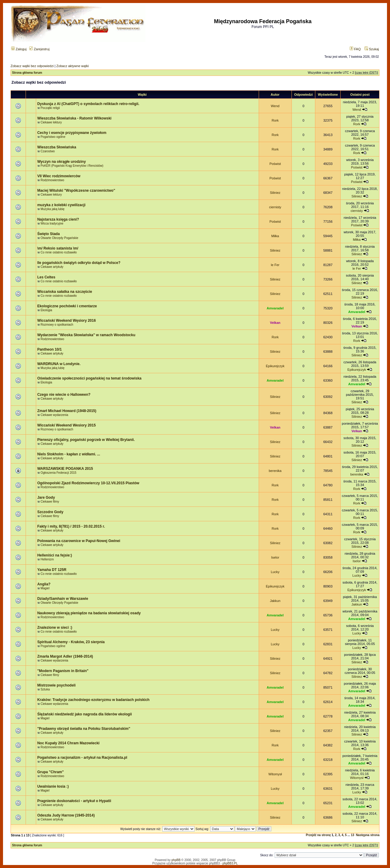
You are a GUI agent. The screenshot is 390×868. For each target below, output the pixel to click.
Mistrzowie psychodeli (56, 685)
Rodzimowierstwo (52, 180)
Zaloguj (19, 49)
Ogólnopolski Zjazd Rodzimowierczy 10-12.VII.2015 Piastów (88, 483)
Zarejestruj (39, 49)
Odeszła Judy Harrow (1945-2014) (66, 815)
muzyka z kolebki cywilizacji (61, 205)
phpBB (176, 860)
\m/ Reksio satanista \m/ (58, 248)
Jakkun (275, 601)
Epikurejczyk (275, 366)
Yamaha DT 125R (52, 570)
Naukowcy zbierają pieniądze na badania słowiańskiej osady (89, 613)
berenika (275, 471)
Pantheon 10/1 (50, 349)
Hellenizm (47, 559)
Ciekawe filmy (50, 502)
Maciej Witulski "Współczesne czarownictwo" (76, 191)
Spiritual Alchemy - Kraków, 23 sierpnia (71, 642)
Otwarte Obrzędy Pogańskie (59, 238)
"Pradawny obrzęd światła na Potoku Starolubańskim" (84, 729)
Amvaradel (275, 308)
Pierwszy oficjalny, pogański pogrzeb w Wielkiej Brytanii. (86, 440)
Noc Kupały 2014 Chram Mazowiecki (69, 743)
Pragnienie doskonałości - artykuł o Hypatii (74, 801)
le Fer (275, 265)
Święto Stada (49, 234)
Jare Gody (46, 498)
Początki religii (50, 108)
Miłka (275, 236)
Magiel (45, 588)
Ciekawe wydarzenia (55, 415)
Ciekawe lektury (51, 122)
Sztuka (45, 689)
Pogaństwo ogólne (53, 137)
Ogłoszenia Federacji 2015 (59, 473)
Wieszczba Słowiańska (57, 147)
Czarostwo (48, 151)
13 (353, 835)
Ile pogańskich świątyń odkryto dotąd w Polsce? (79, 263)
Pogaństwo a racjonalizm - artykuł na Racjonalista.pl (82, 758)
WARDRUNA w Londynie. (59, 364)
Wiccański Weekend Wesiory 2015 (67, 425)
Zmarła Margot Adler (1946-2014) (65, 656)
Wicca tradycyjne (52, 223)
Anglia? (44, 584)
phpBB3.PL (230, 863)
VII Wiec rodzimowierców (59, 176)
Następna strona (368, 835)
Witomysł (275, 774)
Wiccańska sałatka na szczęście (65, 292)
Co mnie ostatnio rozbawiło (59, 252)
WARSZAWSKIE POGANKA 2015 (65, 469)
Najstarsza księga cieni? (58, 219)
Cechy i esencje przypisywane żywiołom (72, 133)
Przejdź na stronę (318, 835)
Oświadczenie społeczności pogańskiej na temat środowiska (89, 378)
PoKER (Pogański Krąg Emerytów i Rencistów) (72, 166)
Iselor (275, 557)
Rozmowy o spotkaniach (57, 325)
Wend (275, 106)
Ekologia (46, 310)
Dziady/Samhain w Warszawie (63, 599)
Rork (275, 120)
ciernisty (275, 207)
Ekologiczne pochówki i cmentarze (67, 306)
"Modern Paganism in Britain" (63, 671)
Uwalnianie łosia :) (53, 786)
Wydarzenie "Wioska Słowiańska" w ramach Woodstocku (86, 335)
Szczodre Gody (50, 512)
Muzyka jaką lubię (53, 209)
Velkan (275, 323)
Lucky (275, 572)
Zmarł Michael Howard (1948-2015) (67, 411)
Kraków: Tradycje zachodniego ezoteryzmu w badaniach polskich (94, 700)
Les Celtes (46, 277)
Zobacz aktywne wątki (73, 66)
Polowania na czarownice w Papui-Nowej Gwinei (79, 541)
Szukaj (372, 49)
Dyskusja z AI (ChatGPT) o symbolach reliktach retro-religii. (88, 104)
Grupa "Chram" (51, 772)
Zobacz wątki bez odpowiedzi (32, 66)
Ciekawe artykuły (52, 267)
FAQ (355, 49)
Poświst (275, 164)
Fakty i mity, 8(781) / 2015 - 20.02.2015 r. (71, 526)
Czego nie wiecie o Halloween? (64, 395)
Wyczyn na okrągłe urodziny (62, 162)
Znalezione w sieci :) (55, 628)
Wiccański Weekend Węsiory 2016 (67, 321)
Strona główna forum (27, 73)
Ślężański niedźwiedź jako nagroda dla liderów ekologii (85, 714)
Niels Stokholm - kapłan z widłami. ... (69, 454)
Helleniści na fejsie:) (55, 555)
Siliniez (275, 193)
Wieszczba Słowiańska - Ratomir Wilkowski (75, 118)
